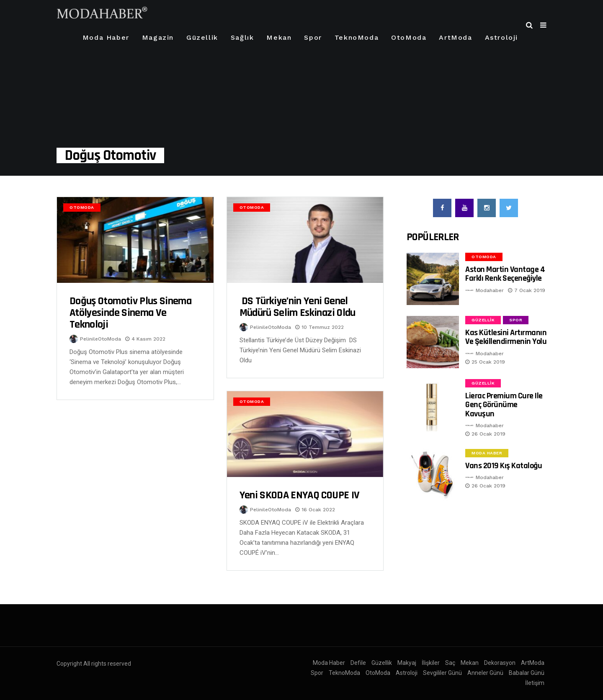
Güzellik (202, 37)
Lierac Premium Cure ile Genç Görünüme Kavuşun (504, 405)
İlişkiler (431, 663)
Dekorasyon (500, 663)
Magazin (158, 37)
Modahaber (490, 290)
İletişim (535, 683)
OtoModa (409, 37)
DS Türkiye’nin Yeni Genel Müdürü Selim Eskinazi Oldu (298, 307)
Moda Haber (106, 37)
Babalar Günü (527, 673)
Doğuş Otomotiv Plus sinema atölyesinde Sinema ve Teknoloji (130, 313)
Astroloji (501, 37)
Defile (358, 663)
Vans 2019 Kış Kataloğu (504, 466)
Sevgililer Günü (442, 673)
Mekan (279, 37)
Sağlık (242, 37)
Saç (450, 663)
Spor (313, 37)
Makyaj (407, 663)
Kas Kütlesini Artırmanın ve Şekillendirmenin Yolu (506, 337)
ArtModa (455, 37)
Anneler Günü (485, 673)
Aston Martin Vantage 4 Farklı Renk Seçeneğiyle (505, 274)
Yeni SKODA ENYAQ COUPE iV (300, 495)
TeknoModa (357, 37)
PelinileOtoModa (100, 339)
